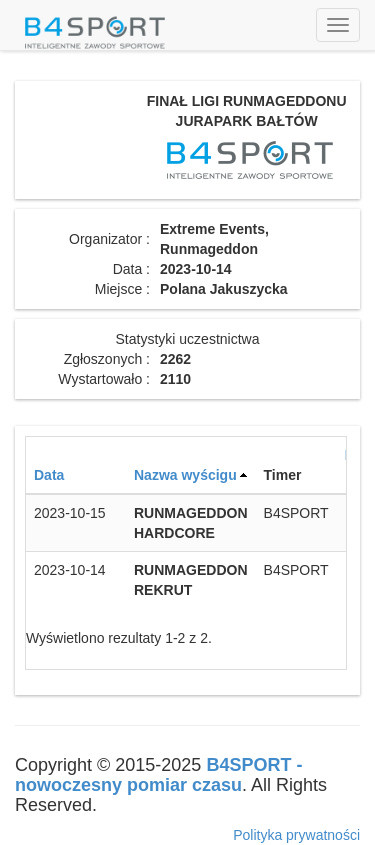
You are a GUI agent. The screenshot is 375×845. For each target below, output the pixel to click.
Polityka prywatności (296, 835)
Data (49, 475)
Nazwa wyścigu (185, 475)
